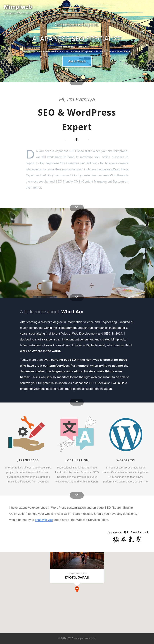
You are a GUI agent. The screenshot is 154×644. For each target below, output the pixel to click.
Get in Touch (77, 61)
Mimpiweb (18, 7)
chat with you (44, 520)
